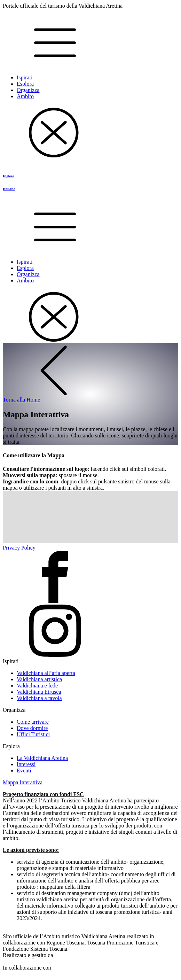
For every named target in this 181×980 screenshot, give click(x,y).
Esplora (25, 84)
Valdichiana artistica (39, 679)
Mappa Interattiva (23, 782)
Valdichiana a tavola (39, 698)
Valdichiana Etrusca (39, 692)
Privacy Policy (19, 548)
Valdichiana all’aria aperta (46, 673)
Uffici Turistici (33, 734)
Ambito (25, 96)
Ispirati (25, 77)
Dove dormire (32, 728)
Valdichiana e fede (37, 686)
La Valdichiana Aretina (42, 758)
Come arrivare (33, 722)
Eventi (24, 771)
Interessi (26, 764)
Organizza (28, 90)
